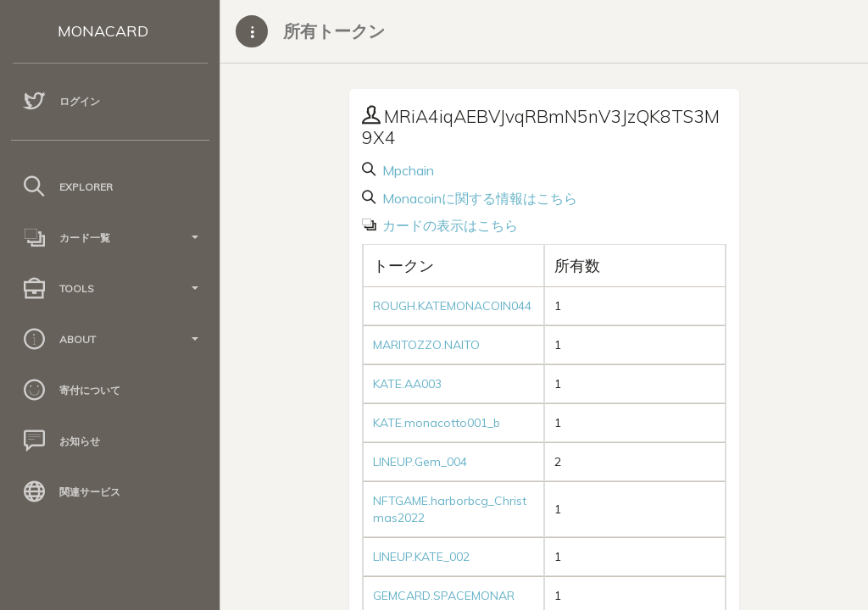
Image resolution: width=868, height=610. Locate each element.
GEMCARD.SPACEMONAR (444, 596)
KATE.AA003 (407, 384)
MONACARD (103, 31)
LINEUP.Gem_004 (420, 462)
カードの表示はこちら (448, 225)
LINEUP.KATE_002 (421, 557)
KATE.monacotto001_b (437, 423)
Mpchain (406, 170)
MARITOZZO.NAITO (426, 345)
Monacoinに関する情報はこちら (478, 198)
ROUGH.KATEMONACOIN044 (452, 306)
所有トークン (334, 31)
